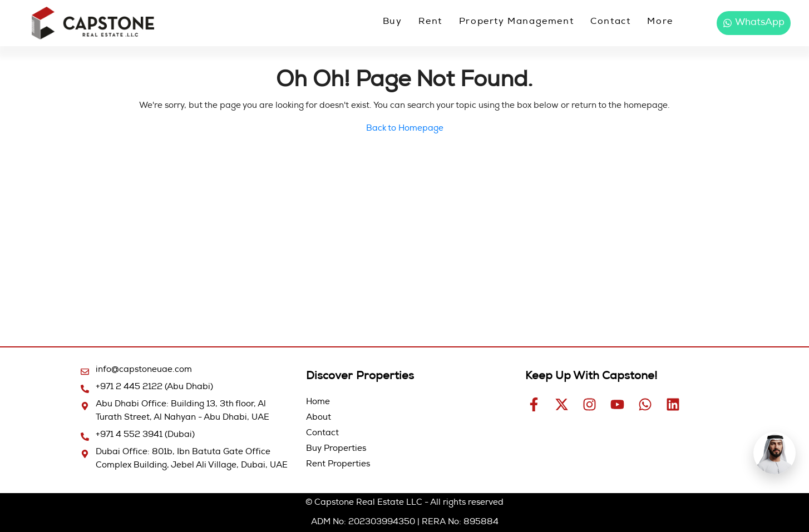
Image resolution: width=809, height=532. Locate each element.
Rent (430, 22)
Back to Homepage (405, 129)
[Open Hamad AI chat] (775, 453)
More (660, 22)
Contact (610, 22)
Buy (393, 22)
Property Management (516, 22)
